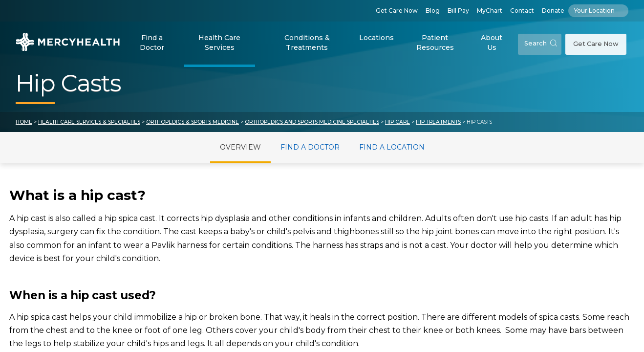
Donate (553, 11)
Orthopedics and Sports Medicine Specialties (312, 122)
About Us (492, 43)
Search (541, 43)
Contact (522, 11)
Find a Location (392, 147)
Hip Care (397, 122)
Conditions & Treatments (307, 43)
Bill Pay (458, 11)
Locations (376, 38)
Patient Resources (435, 43)
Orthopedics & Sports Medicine (193, 122)
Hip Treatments (438, 122)
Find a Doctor (152, 43)
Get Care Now (397, 11)
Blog (433, 11)
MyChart (490, 11)
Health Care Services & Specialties (89, 122)
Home (24, 122)
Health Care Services (219, 43)
